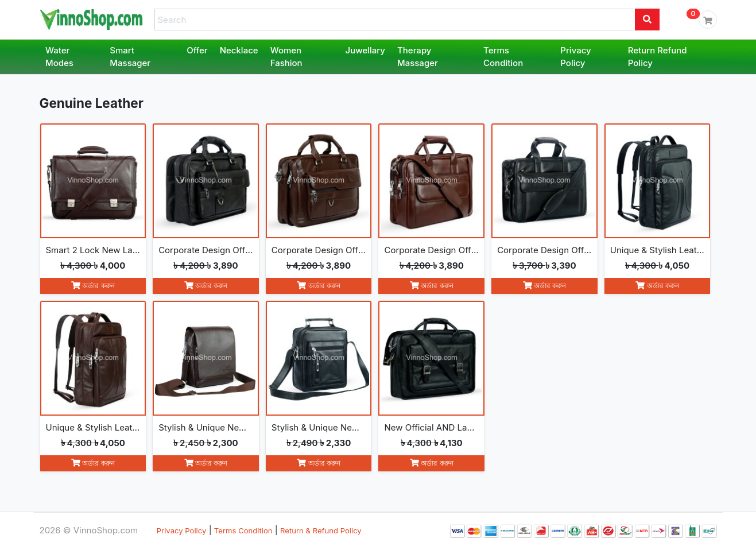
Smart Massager (130, 57)
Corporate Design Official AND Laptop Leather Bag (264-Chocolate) (431, 250)
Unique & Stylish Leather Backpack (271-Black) (658, 250)
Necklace (239, 50)
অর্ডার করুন (93, 286)
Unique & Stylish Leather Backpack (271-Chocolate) (93, 427)
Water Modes (59, 57)
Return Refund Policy (658, 57)
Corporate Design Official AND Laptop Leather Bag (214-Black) (206, 250)
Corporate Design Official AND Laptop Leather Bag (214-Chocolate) (319, 250)
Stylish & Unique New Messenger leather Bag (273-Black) (319, 427)
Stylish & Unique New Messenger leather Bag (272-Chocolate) (206, 427)
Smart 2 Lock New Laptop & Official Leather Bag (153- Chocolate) (93, 250)
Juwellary (365, 50)
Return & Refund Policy (321, 530)
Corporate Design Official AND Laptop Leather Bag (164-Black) (544, 250)
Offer (197, 50)
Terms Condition (503, 57)
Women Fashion (286, 57)
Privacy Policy (575, 57)
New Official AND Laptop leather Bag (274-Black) (431, 427)
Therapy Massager (418, 57)
